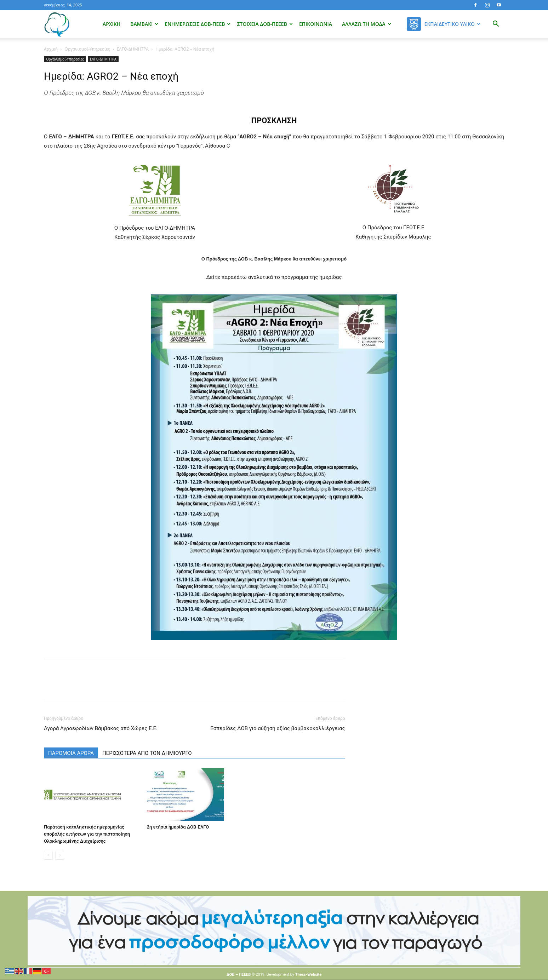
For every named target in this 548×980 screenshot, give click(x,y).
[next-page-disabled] (60, 855)
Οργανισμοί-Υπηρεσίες (87, 49)
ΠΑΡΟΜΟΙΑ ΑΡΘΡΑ (71, 753)
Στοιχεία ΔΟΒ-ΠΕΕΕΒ (265, 24)
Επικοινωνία (316, 24)
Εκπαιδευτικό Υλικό (452, 24)
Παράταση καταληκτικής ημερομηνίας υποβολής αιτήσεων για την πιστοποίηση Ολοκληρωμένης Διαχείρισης (87, 834)
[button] (496, 25)
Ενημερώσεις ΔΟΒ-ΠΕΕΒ (198, 24)
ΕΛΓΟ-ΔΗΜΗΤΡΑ (133, 49)
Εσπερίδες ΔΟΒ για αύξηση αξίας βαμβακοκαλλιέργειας (278, 728)
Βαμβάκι (144, 24)
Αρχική (112, 24)
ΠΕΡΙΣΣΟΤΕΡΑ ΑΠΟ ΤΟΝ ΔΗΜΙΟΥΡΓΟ (147, 753)
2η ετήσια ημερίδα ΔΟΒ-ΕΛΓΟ (178, 827)
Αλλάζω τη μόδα (367, 24)
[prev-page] (48, 855)
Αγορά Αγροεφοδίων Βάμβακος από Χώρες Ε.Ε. (101, 728)
